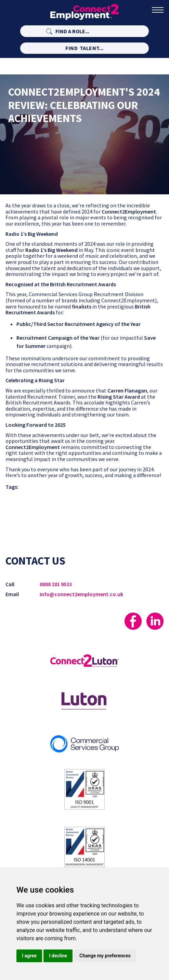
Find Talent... (84, 48)
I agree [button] (29, 956)
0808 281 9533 (56, 584)
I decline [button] (58, 956)
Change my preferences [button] (105, 956)
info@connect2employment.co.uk (81, 594)
